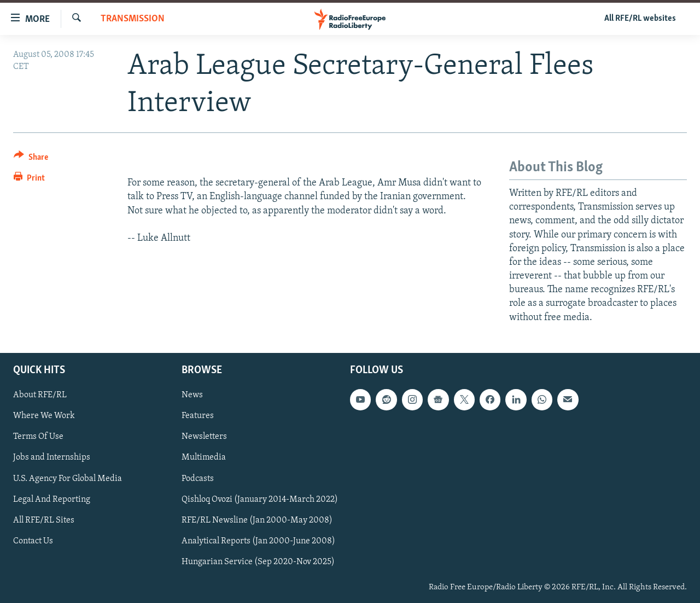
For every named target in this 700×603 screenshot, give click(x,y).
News (192, 395)
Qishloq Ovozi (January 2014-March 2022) (260, 499)
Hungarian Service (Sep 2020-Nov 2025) (258, 562)
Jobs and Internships (52, 457)
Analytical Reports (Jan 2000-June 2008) (258, 541)
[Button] (31, 159)
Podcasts (198, 478)
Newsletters (204, 437)
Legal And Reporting (52, 499)
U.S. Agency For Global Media (68, 478)
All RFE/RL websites (640, 19)
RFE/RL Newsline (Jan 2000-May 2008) (257, 520)
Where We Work (44, 416)
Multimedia (204, 457)
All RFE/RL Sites (44, 520)
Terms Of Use (38, 437)
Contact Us (33, 541)
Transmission (133, 19)
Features (198, 416)
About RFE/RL (40, 395)
